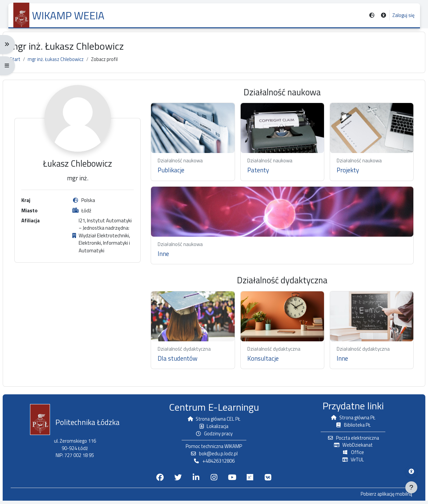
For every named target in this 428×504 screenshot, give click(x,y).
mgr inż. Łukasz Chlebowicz (63, 63)
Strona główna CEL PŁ (214, 421)
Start (21, 63)
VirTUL (349, 462)
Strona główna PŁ (349, 419)
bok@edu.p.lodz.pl (214, 456)
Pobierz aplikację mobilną (380, 498)
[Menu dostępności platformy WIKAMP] (411, 471)
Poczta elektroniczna (349, 440)
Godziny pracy (214, 436)
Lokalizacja (214, 428)
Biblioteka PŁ (349, 427)
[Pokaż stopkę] (411, 487)
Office (349, 455)
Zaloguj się (403, 15)
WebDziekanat (349, 447)
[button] (383, 15)
